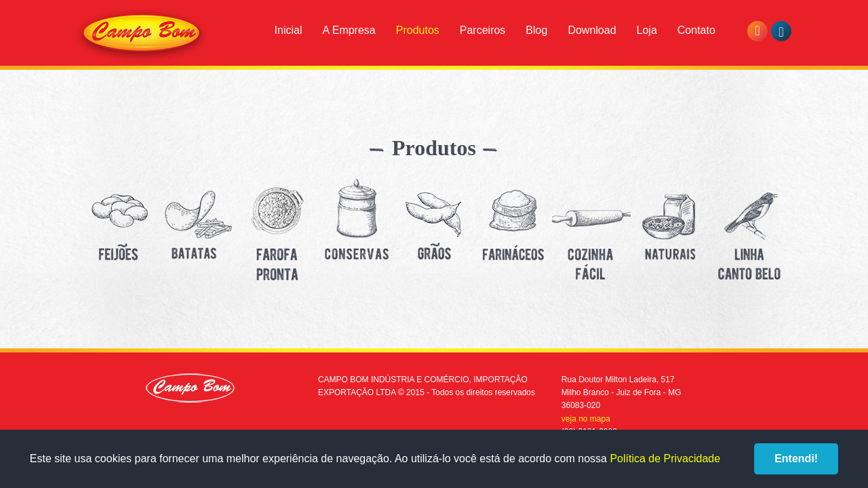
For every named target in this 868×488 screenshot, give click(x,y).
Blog (536, 30)
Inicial (289, 30)
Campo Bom (142, 35)
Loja (647, 30)
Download (592, 30)
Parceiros (483, 30)
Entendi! (796, 459)
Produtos (418, 30)
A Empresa (349, 30)
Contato (696, 30)
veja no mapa (586, 419)
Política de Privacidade (665, 459)
